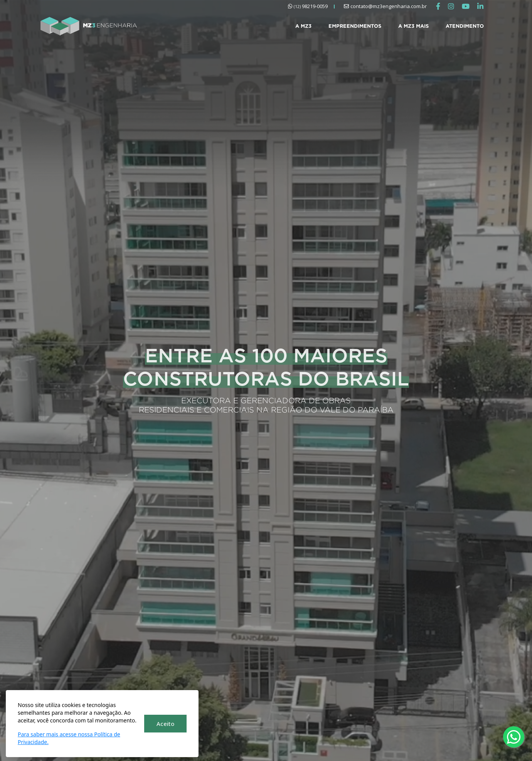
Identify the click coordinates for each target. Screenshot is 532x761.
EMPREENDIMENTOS (355, 26)
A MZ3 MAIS (413, 26)
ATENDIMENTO (465, 26)
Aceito (165, 724)
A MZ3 (303, 26)
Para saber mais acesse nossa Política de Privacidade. (69, 738)
